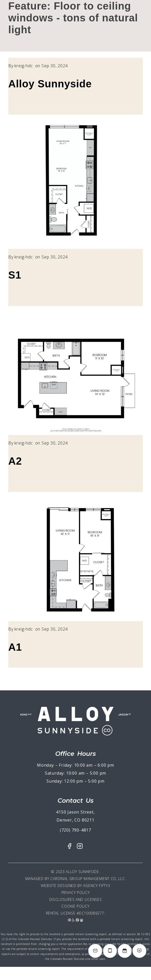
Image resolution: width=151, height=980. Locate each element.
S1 (15, 275)
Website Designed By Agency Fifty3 (75, 886)
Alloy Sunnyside (50, 84)
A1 (15, 647)
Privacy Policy (76, 893)
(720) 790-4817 (76, 830)
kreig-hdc (24, 66)
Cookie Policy (75, 906)
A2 (15, 461)
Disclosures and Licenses (76, 899)
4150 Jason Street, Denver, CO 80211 (75, 816)
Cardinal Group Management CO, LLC (88, 879)
